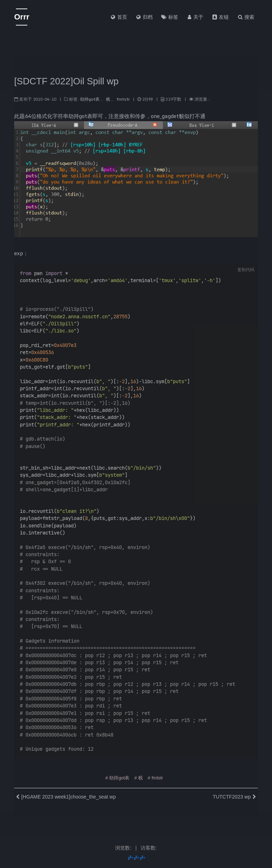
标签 (170, 17)
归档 (144, 17)
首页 (119, 17)
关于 (195, 17)
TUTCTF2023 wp (232, 794)
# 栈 (138, 775)
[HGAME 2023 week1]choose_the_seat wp (69, 794)
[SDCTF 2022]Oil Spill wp (66, 79)
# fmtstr (155, 775)
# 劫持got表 (118, 775)
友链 (220, 17)
